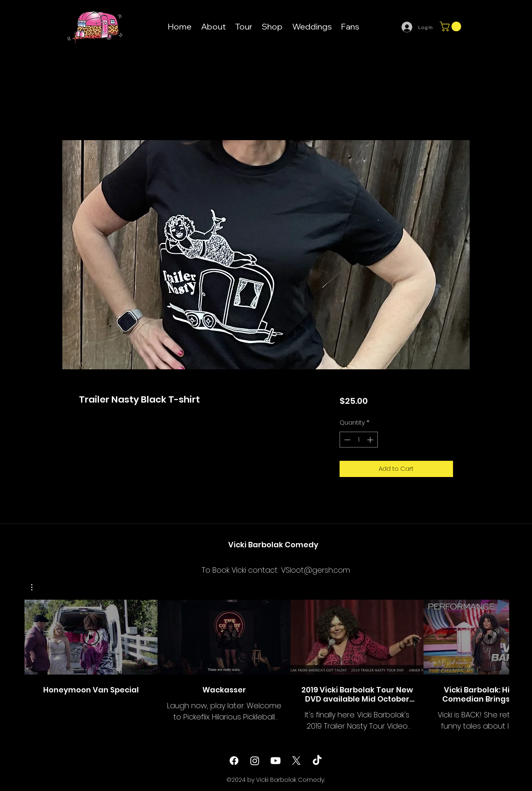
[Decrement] (346, 440)
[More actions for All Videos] (36, 587)
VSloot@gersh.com (315, 570)
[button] (452, 26)
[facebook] (234, 761)
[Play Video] (91, 637)
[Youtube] (276, 761)
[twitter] (296, 761)
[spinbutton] (358, 440)
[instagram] (255, 761)
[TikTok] (317, 761)
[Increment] (371, 440)
